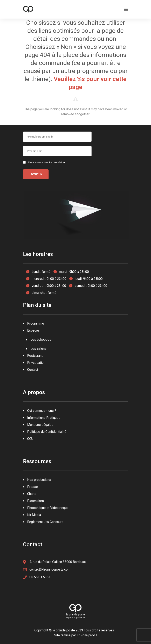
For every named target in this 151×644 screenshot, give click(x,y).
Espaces (33, 330)
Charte (32, 494)
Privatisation (36, 363)
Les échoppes (41, 340)
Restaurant (35, 356)
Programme (36, 323)
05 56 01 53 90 (40, 577)
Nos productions (39, 480)
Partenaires (35, 501)
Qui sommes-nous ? (42, 411)
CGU (30, 439)
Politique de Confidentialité (47, 432)
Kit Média (34, 515)
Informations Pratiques (44, 418)
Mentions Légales (40, 425)
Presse (33, 487)
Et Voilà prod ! (87, 635)
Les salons (38, 349)
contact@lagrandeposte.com (50, 569)
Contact (33, 370)
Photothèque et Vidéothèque (48, 508)
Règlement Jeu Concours (45, 522)
